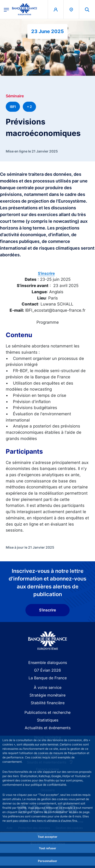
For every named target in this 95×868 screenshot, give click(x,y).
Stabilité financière (48, 703)
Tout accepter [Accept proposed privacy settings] (47, 837)
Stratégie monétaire (47, 695)
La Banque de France (48, 678)
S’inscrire (46, 273)
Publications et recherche (47, 712)
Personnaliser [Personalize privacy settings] (47, 861)
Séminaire (15, 96)
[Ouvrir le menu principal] (6, 9)
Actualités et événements (48, 728)
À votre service (48, 687)
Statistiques (48, 720)
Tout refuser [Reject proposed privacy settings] (47, 848)
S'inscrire (47, 610)
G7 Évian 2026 (47, 670)
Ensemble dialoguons (48, 663)
